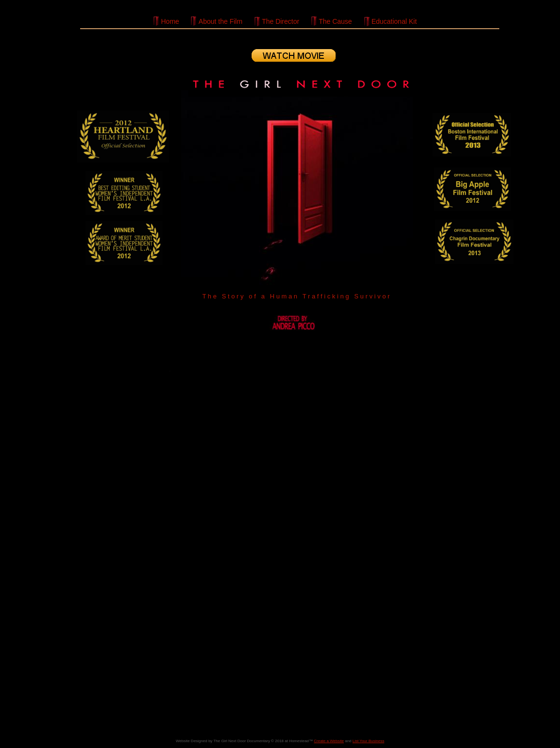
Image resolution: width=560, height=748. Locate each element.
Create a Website (329, 741)
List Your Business (368, 741)
